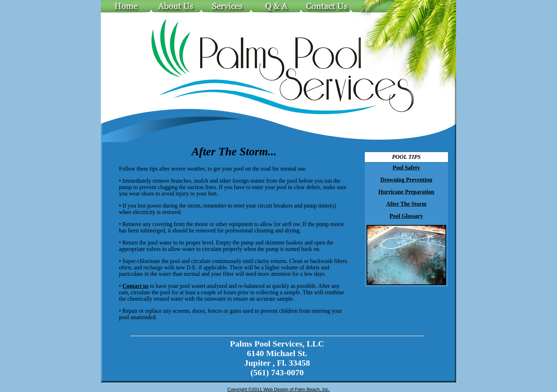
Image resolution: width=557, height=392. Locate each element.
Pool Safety (406, 168)
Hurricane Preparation (406, 192)
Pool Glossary (406, 216)
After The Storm (406, 204)
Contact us (136, 286)
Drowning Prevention (406, 180)
